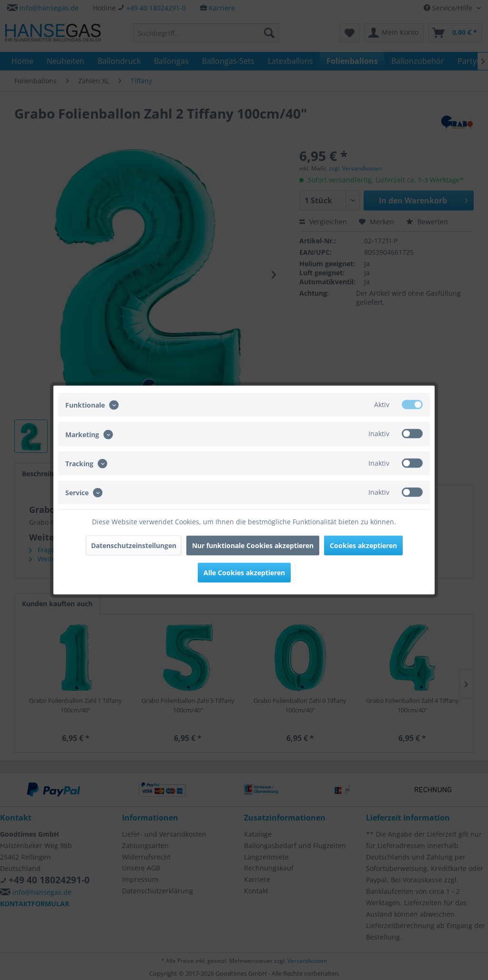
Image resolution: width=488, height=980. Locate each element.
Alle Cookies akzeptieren (244, 573)
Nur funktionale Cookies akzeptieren (253, 545)
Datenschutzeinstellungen (134, 545)
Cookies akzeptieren (363, 545)
